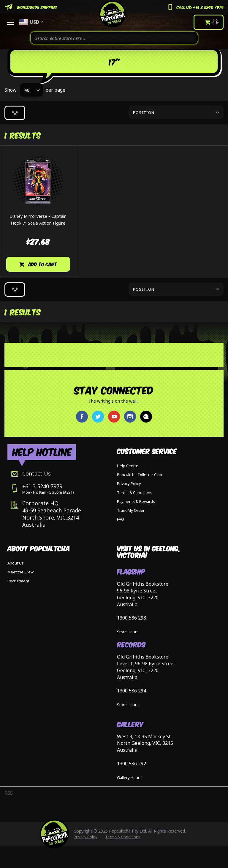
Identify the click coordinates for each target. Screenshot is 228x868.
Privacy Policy (129, 484)
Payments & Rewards (136, 501)
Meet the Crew (20, 572)
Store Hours (128, 632)
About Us (16, 563)
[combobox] (114, 38)
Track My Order (131, 510)
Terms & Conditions (135, 492)
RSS (9, 793)
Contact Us (37, 473)
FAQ (121, 519)
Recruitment (18, 581)
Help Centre (128, 466)
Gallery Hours (129, 778)
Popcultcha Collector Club (140, 475)
